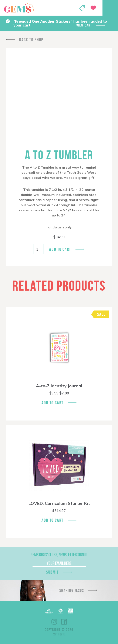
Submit (53, 572)
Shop (82, 8)
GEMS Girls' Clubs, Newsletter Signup (59, 555)
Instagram (54, 622)
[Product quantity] (39, 249)
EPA (70, 611)
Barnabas (49, 611)
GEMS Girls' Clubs (19, 8)
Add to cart (60, 249)
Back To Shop (31, 40)
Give (93, 8)
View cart (84, 25)
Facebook (64, 622)
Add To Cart (52, 403)
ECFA (61, 611)
